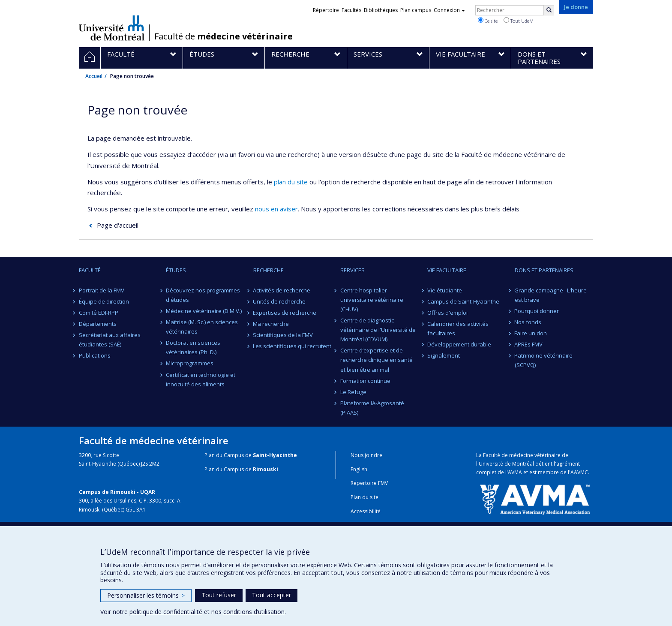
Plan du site (364, 497)
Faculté (90, 270)
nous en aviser (276, 209)
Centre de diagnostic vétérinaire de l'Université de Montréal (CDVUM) (378, 330)
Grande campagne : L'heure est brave (551, 295)
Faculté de (223, 36)
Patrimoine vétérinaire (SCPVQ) (544, 360)
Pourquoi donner (537, 311)
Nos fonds (528, 322)
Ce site (488, 21)
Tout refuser (219, 595)
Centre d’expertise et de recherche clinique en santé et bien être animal (376, 360)
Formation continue (365, 381)
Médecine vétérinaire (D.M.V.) (204, 311)
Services (352, 270)
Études (176, 270)
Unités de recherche (280, 301)
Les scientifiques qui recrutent (292, 346)
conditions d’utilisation (254, 612)
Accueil (94, 76)
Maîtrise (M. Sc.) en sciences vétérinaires (202, 327)
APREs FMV (529, 344)
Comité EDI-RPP (99, 313)
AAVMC (579, 472)
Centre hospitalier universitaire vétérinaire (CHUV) (372, 300)
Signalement (444, 355)
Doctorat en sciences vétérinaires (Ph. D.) (193, 347)
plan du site (291, 182)
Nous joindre (366, 455)
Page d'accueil (118, 225)
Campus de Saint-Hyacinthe (463, 301)
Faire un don (531, 333)
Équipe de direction (104, 301)
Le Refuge (353, 392)
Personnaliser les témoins (146, 595)
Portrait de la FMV (102, 290)
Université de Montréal (112, 28)
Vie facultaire (447, 270)
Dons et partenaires (544, 270)
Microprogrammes (190, 363)
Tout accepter (271, 595)
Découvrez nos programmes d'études (203, 295)
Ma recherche (271, 324)
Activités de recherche (282, 290)
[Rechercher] (549, 10)
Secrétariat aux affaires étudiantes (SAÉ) (110, 340)
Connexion (449, 10)
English (359, 469)
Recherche (268, 270)
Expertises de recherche (285, 313)
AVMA (515, 472)
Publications (95, 355)
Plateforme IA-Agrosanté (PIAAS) (372, 408)
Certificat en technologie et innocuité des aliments (201, 379)
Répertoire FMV (369, 483)
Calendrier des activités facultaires (458, 328)
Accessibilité (366, 511)
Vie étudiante (445, 290)
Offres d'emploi (447, 313)
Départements (98, 324)
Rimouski (265, 469)
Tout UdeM (519, 21)
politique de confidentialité (166, 612)
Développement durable (459, 344)
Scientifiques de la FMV (283, 335)
